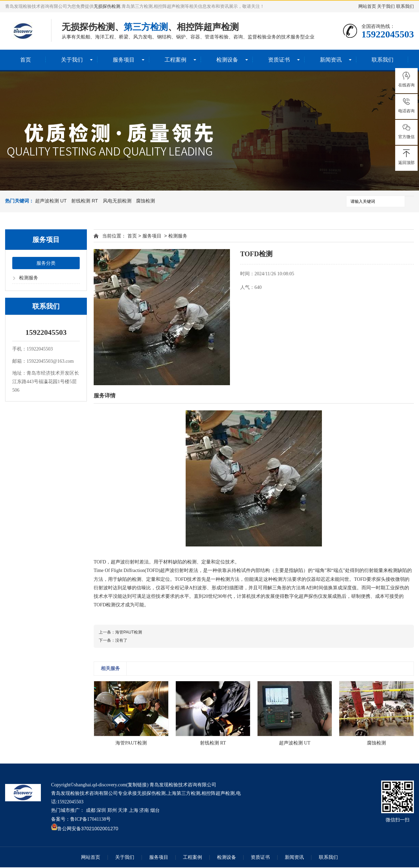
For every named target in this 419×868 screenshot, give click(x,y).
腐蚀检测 (145, 201)
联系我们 (405, 6)
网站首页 (367, 6)
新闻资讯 (331, 60)
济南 (144, 811)
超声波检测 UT (51, 201)
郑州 (112, 811)
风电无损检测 (117, 201)
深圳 (101, 811)
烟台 (155, 811)
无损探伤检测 (107, 6)
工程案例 (175, 60)
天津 (123, 811)
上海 (134, 811)
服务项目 (124, 60)
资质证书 (279, 60)
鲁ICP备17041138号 (90, 820)
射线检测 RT (84, 201)
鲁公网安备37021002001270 (88, 829)
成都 (91, 811)
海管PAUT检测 (129, 633)
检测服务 (29, 279)
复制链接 (137, 785)
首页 (26, 60)
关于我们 (386, 6)
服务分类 (46, 264)
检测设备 (227, 60)
